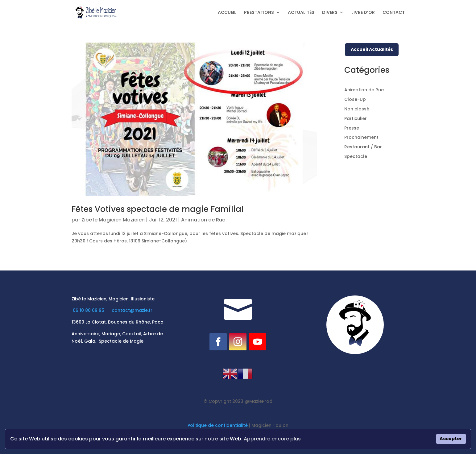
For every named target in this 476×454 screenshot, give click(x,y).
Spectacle (356, 156)
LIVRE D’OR (363, 13)
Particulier (356, 118)
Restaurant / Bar (363, 147)
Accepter (451, 439)
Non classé (357, 109)
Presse (352, 128)
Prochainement (361, 137)
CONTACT (394, 13)
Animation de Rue (203, 220)
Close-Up (355, 99)
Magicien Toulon (270, 425)
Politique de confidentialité (218, 425)
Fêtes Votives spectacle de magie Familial (157, 209)
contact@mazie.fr (132, 310)
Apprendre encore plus (272, 439)
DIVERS (330, 13)
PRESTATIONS (259, 13)
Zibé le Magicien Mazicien (113, 220)
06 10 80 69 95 (89, 310)
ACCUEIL (227, 13)
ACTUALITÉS (301, 13)
